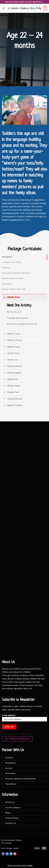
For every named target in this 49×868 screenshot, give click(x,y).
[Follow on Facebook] (3, 854)
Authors (9, 758)
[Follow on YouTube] (15, 854)
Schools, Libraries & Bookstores (20, 779)
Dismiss (37, 866)
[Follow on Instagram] (7, 854)
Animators (10, 773)
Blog (8, 813)
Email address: (24, 718)
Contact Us (11, 823)
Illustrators (10, 763)
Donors (9, 768)
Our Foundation (13, 808)
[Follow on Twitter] (11, 854)
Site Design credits (10, 848)
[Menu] (4, 8)
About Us (10, 802)
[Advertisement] (24, 450)
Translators (11, 784)
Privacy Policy (12, 818)
